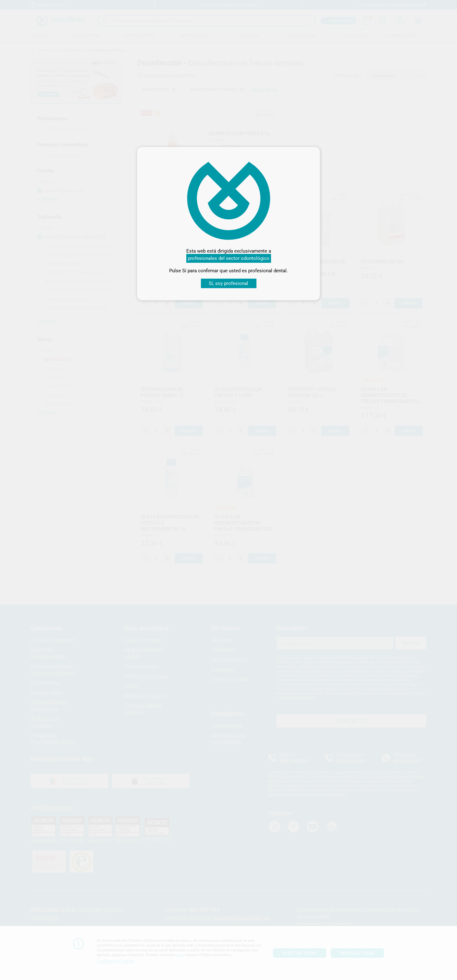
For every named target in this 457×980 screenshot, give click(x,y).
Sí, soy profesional (228, 283)
